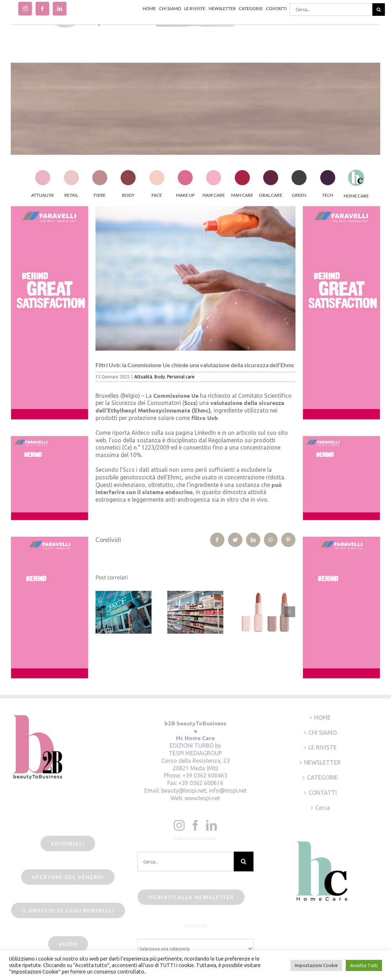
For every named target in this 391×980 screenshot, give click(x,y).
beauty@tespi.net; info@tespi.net (204, 790)
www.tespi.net (202, 798)
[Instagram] (179, 825)
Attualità (143, 377)
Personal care (181, 377)
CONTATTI (323, 793)
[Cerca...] (331, 10)
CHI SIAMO (323, 733)
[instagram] (25, 9)
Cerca (323, 808)
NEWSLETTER (322, 762)
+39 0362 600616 (201, 783)
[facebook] (42, 9)
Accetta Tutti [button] (364, 965)
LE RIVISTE (323, 747)
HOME (322, 717)
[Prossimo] (290, 612)
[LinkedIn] (211, 825)
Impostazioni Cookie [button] (316, 965)
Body (160, 377)
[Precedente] (101, 612)
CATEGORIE (322, 778)
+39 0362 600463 (205, 775)
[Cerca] (379, 10)
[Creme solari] (195, 278)
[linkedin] (60, 9)
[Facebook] (195, 825)
